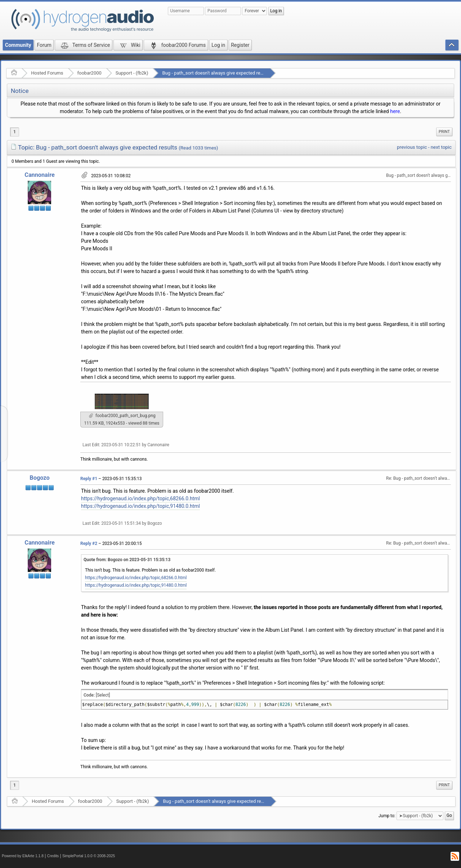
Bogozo (39, 478)
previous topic (412, 147)
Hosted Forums (47, 73)
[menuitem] (444, 132)
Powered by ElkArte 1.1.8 (23, 856)
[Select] (103, 695)
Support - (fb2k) (132, 73)
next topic (441, 147)
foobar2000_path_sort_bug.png (122, 416)
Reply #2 (89, 543)
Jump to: (387, 816)
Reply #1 (89, 479)
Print (444, 132)
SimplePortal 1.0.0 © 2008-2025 (89, 856)
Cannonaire (39, 175)
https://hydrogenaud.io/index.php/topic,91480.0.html (140, 506)
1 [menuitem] (15, 132)
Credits (53, 856)
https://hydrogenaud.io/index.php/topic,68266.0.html (140, 498)
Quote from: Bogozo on (127, 560)
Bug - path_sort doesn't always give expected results (216, 73)
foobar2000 (89, 73)
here (395, 111)
